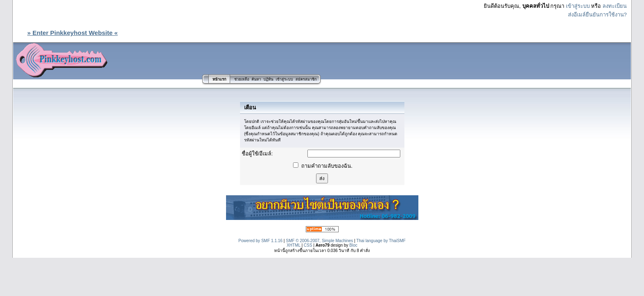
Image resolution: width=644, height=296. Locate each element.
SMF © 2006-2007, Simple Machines (320, 241)
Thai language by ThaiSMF (381, 241)
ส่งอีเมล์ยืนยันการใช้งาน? (597, 15)
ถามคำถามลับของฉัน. (323, 166)
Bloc (353, 245)
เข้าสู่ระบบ (578, 6)
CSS (308, 245)
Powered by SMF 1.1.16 (260, 241)
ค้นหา (256, 79)
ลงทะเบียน (615, 6)
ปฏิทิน (268, 79)
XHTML (293, 245)
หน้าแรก (219, 79)
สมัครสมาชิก (306, 79)
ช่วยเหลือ (242, 79)
